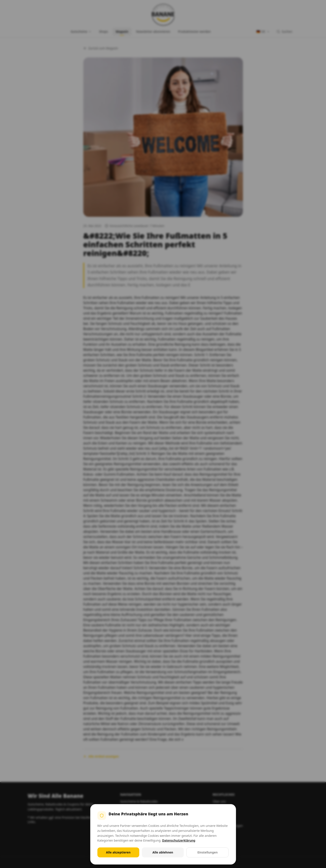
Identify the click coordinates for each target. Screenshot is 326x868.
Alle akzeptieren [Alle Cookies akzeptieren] (118, 852)
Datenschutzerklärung (179, 840)
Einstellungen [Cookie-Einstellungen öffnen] (207, 852)
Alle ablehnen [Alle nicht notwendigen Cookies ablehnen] (163, 852)
